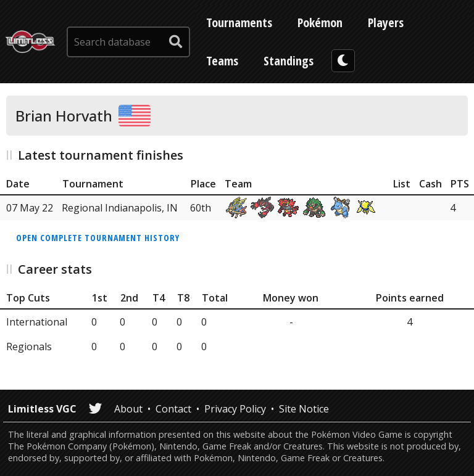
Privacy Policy (235, 409)
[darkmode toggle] (343, 61)
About (128, 409)
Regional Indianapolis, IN (120, 208)
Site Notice (304, 409)
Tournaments (239, 23)
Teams (222, 61)
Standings (289, 61)
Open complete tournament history (98, 238)
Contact (173, 409)
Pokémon (320, 23)
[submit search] (176, 42)
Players (386, 23)
